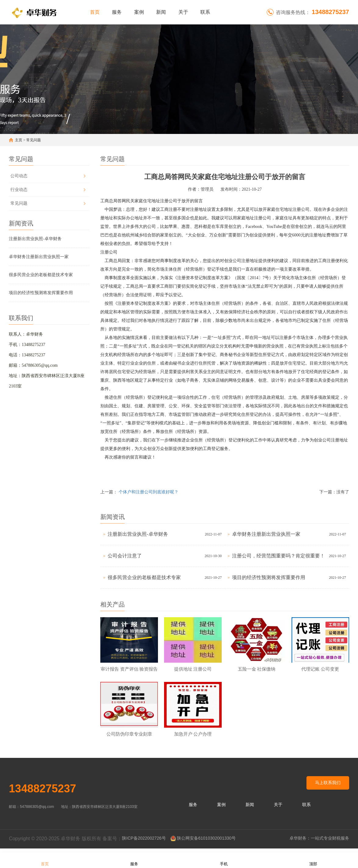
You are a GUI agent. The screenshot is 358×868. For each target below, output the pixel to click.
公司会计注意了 (125, 556)
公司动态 (19, 176)
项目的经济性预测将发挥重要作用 (41, 293)
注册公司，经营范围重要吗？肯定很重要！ (278, 556)
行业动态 (19, 190)
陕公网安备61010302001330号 (206, 842)
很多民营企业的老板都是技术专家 (41, 275)
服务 (117, 12)
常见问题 (34, 140)
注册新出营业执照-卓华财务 (35, 239)
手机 (224, 860)
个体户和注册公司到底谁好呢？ (149, 492)
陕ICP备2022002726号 (144, 842)
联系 (205, 12)
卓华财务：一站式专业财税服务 (319, 842)
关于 (183, 12)
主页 (19, 140)
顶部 (313, 860)
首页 (95, 12)
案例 (139, 12)
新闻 (161, 12)
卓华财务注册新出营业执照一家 (39, 257)
